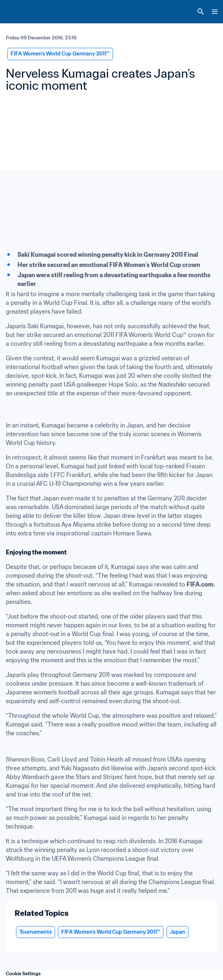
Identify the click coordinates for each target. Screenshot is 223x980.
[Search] (201, 12)
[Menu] (215, 12)
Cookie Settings (23, 974)
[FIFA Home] (19, 12)
